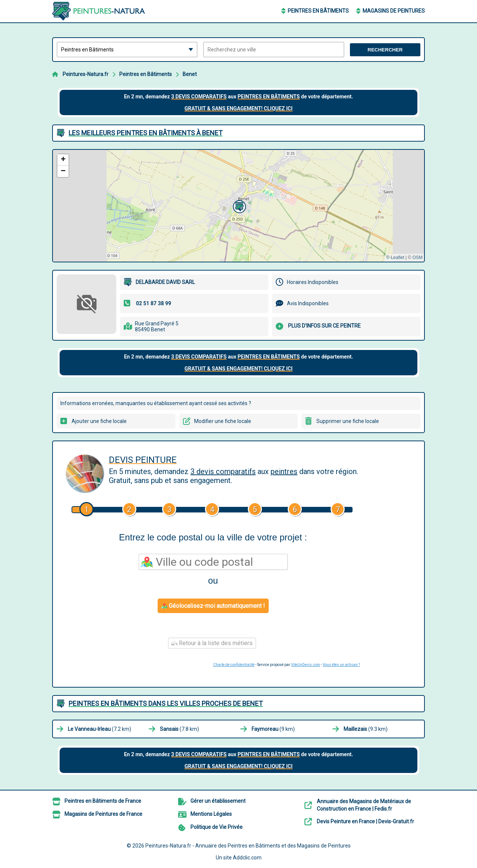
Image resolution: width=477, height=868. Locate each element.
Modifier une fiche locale (223, 421)
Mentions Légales (211, 814)
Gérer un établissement (218, 801)
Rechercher (385, 50)
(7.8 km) (179, 729)
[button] (238, 206)
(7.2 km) (99, 729)
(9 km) (273, 729)
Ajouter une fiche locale (99, 421)
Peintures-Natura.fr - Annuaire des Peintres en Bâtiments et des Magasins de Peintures (248, 846)
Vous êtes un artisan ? (341, 665)
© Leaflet (395, 258)
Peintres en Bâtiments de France (103, 801)
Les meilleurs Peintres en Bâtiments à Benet (146, 133)
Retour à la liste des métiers (212, 643)
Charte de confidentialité (234, 665)
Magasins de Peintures (394, 11)
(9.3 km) (366, 729)
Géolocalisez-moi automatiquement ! (213, 606)
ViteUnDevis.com (306, 665)
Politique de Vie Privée (217, 827)
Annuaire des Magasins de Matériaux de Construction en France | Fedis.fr (364, 805)
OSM (418, 258)
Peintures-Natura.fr (86, 74)
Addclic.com (247, 858)
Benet (190, 74)
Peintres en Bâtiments (318, 11)
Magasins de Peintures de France (103, 814)
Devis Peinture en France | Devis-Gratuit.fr (365, 821)
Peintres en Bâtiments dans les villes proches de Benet (166, 703)
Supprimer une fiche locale (348, 421)
